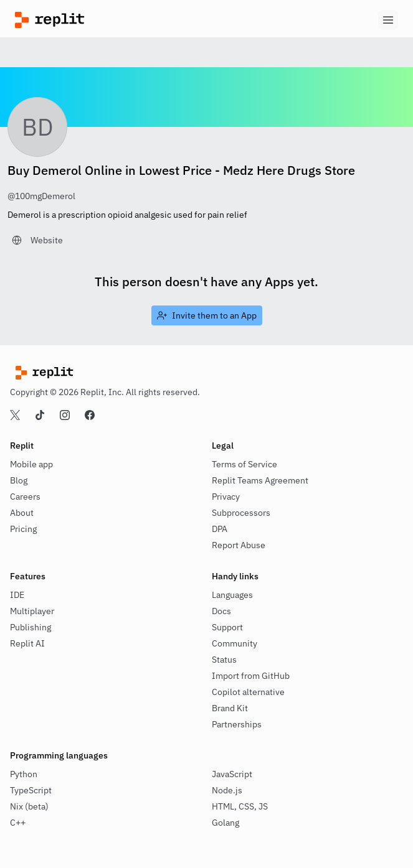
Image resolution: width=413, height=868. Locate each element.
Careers (25, 497)
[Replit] (111, 20)
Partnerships (237, 724)
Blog (19, 480)
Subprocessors (241, 513)
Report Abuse (239, 545)
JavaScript (232, 774)
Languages (232, 595)
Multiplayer (32, 611)
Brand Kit (230, 708)
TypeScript (31, 790)
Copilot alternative (248, 692)
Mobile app (31, 464)
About (22, 513)
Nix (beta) (29, 806)
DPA (220, 529)
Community (235, 643)
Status (224, 660)
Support (227, 627)
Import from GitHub (251, 676)
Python (24, 774)
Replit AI (27, 643)
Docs (221, 611)
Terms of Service (244, 464)
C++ (18, 823)
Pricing (23, 529)
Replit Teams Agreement (260, 480)
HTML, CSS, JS (240, 806)
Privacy (226, 497)
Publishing (31, 627)
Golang (225, 823)
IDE (17, 595)
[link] (37, 240)
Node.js (227, 790)
